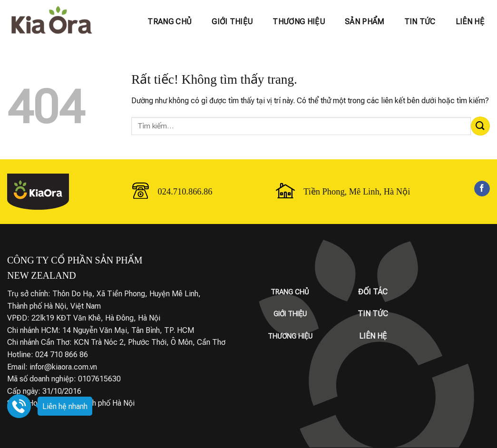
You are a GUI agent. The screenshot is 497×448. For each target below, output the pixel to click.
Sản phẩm (365, 22)
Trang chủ (170, 22)
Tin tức (420, 22)
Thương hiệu (299, 22)
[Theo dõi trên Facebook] (482, 189)
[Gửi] (480, 126)
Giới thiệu (232, 22)
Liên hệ (470, 22)
